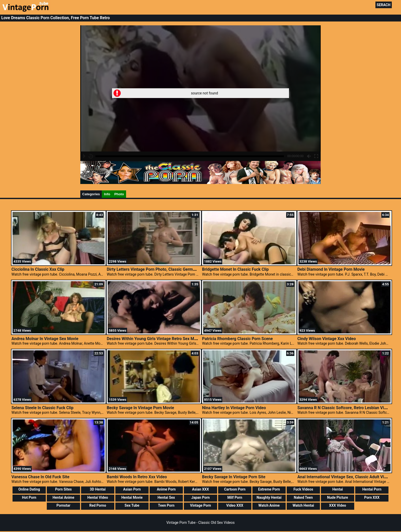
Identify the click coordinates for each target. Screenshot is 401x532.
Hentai (337, 489)
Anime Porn (166, 489)
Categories (91, 194)
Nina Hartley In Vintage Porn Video (234, 408)
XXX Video (338, 505)
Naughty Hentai (269, 497)
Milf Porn (235, 497)
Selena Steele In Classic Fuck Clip (43, 408)
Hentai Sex (166, 497)
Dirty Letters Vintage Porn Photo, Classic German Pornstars (161, 269)
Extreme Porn (269, 489)
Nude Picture (338, 497)
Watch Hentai (303, 505)
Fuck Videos (303, 489)
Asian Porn (132, 489)
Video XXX (235, 505)
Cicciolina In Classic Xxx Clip (38, 269)
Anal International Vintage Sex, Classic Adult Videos (345, 477)
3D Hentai (98, 489)
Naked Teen (303, 497)
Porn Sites (63, 489)
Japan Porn (201, 497)
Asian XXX (201, 489)
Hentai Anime (63, 497)
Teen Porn (166, 505)
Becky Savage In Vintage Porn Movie (140, 408)
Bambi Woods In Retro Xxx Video (137, 477)
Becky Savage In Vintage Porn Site (234, 477)
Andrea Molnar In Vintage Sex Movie (45, 339)
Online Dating (29, 489)
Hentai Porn (372, 489)
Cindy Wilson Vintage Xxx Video (327, 339)
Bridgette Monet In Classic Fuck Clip (235, 269)
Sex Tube (132, 505)
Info (107, 194)
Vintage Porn (201, 505)
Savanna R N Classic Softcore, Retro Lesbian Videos (345, 408)
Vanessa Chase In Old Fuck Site (41, 477)
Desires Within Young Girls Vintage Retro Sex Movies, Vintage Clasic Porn (174, 339)
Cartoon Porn (235, 489)
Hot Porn (29, 497)
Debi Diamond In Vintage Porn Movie (331, 269)
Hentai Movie (132, 497)
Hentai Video (98, 497)
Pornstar (63, 505)
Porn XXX (372, 497)
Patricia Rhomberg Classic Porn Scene (237, 339)
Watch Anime (269, 505)
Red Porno (98, 505)
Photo (119, 194)
